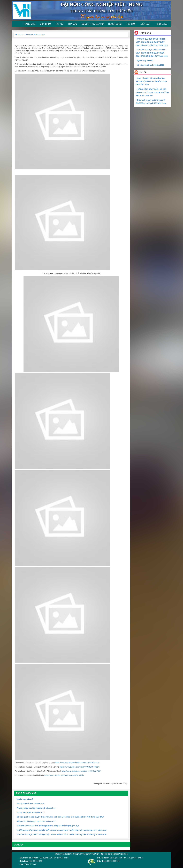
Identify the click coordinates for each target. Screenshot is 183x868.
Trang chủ (29, 24)
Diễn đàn (145, 24)
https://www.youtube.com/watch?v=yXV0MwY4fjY (81, 771)
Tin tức (59, 24)
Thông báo (39, 34)
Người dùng (115, 24)
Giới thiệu (45, 24)
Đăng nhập (162, 24)
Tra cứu (73, 24)
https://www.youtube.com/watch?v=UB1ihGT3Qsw (79, 767)
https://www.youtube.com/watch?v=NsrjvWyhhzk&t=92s (77, 763)
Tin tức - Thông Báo (24, 34)
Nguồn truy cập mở (93, 24)
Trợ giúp (131, 24)
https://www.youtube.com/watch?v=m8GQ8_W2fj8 (64, 775)
